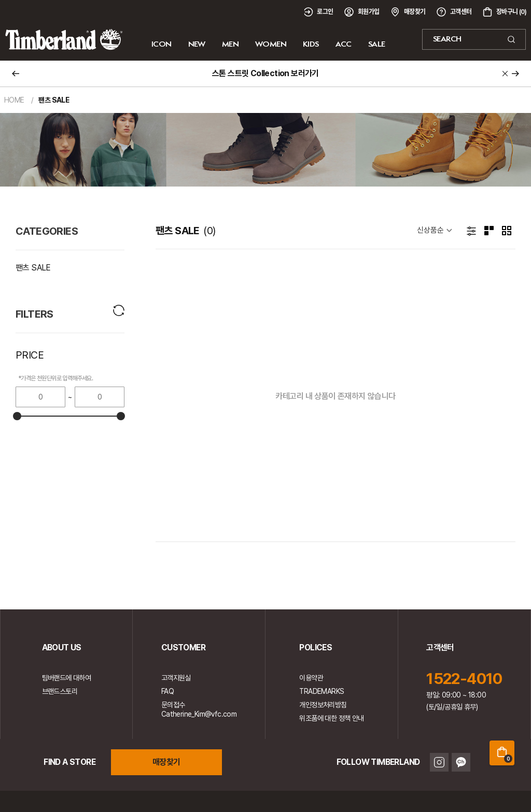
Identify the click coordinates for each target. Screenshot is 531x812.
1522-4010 (464, 678)
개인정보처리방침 (323, 705)
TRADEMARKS (322, 691)
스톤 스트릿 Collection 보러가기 (265, 73)
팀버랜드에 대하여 (67, 678)
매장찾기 (166, 762)
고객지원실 (176, 678)
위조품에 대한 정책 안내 (331, 718)
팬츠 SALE (33, 268)
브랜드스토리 (60, 691)
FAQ (167, 691)
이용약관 (311, 678)
